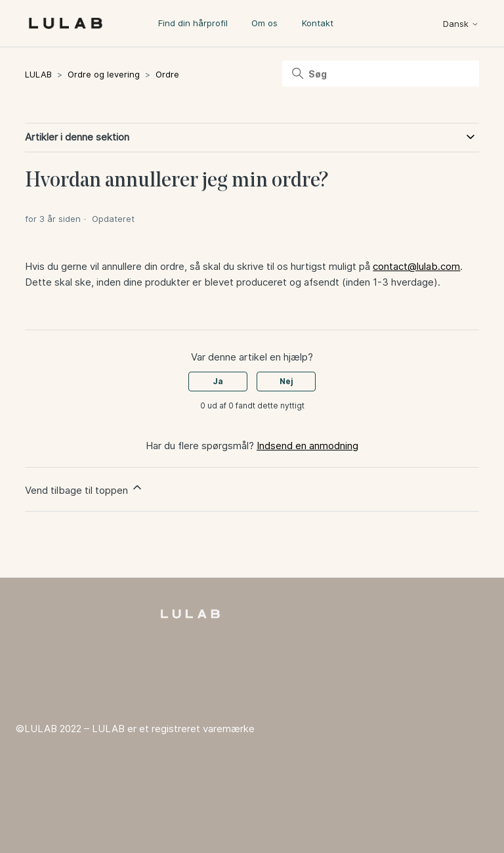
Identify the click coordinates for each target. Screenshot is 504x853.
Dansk (461, 24)
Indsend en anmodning (307, 446)
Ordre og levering (104, 74)
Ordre (167, 74)
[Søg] (381, 74)
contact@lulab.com (416, 266)
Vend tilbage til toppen (84, 489)
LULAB (38, 74)
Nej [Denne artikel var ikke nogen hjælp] (286, 381)
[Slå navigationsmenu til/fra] (409, 26)
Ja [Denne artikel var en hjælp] (218, 381)
